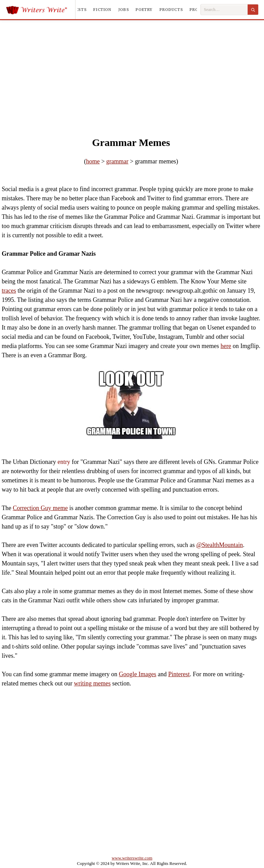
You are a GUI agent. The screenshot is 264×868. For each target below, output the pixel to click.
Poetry (144, 10)
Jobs (124, 10)
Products (171, 10)
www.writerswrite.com (132, 858)
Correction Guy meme (40, 508)
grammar (117, 161)
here (226, 346)
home (93, 161)
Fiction (102, 10)
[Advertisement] (132, 71)
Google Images (137, 674)
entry (64, 462)
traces (9, 291)
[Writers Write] (40, 10)
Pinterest (179, 674)
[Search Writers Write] (224, 10)
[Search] (253, 10)
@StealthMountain (220, 545)
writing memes (92, 683)
